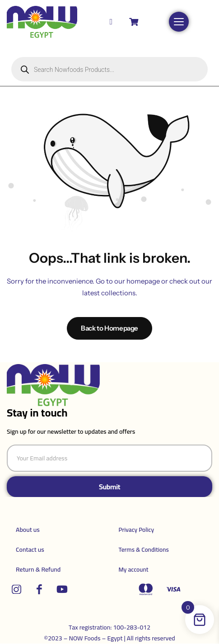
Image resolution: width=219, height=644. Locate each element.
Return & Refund (38, 569)
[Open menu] (179, 22)
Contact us (30, 549)
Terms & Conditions (144, 549)
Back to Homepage (109, 328)
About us (28, 530)
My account (134, 569)
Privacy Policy (137, 530)
